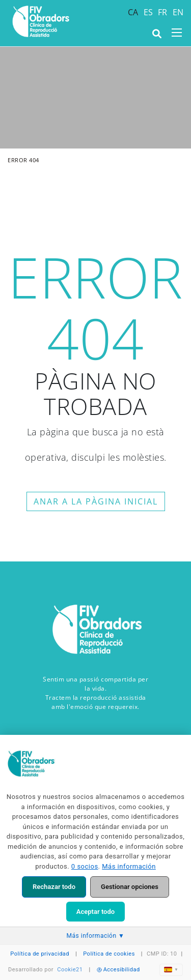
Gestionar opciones (130, 887)
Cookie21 (70, 970)
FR (163, 12)
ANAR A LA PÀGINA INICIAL (96, 501)
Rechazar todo (54, 887)
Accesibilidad (118, 970)
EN (178, 12)
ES (148, 12)
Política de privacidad (40, 954)
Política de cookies (109, 954)
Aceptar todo (95, 912)
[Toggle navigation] (177, 33)
